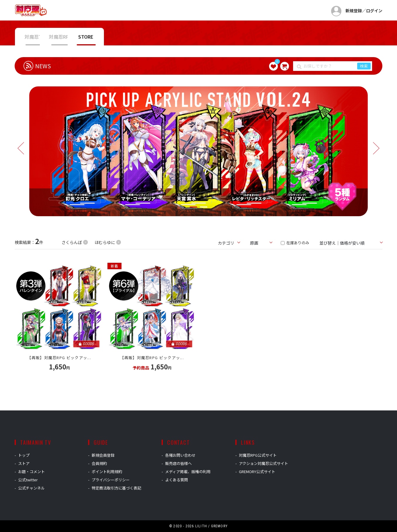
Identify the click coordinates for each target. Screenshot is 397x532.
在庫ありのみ (295, 243)
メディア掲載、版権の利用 (188, 472)
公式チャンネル (31, 488)
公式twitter (28, 480)
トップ (24, 455)
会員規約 (99, 463)
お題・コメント (31, 472)
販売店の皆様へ (178, 463)
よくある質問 (177, 480)
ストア (24, 463)
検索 (364, 66)
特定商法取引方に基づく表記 (116, 488)
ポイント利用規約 (107, 472)
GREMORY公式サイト (257, 472)
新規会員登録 (103, 455)
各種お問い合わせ (180, 455)
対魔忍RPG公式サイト (258, 455)
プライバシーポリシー (111, 480)
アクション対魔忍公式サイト (263, 463)
